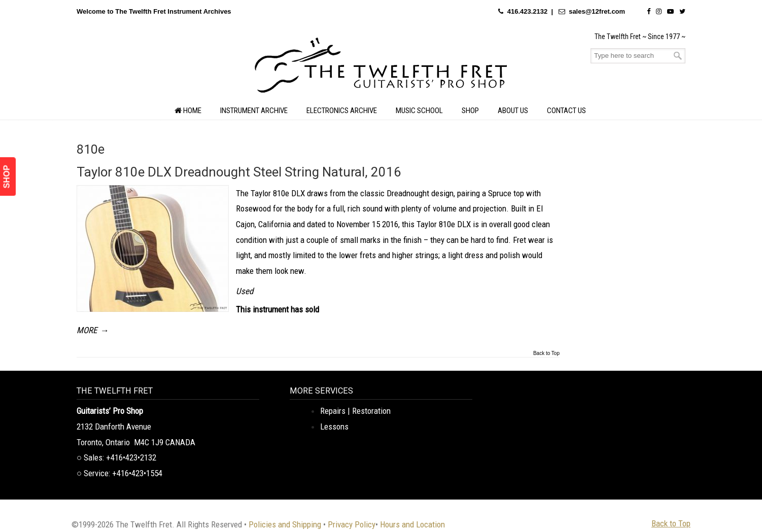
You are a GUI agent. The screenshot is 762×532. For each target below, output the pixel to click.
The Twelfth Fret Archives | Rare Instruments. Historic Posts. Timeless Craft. (381, 68)
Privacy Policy (352, 524)
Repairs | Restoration (355, 411)
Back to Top (546, 353)
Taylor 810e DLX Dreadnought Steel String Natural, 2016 (239, 172)
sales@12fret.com (597, 11)
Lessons (334, 427)
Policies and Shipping (285, 524)
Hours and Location (412, 524)
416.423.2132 (528, 11)
